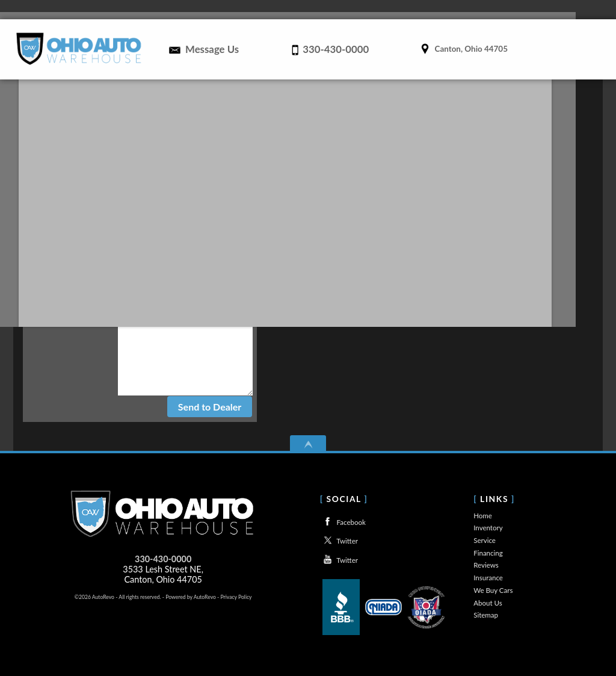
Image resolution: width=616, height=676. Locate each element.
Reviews (424, 9)
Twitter (339, 540)
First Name (160, 222)
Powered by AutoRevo (191, 597)
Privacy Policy (236, 597)
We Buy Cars (493, 590)
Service (485, 540)
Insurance (488, 578)
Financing (488, 553)
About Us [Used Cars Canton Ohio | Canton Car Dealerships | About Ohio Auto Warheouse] (570, 9)
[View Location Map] (462, 46)
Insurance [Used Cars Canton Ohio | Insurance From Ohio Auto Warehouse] (469, 9)
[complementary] (580, 640)
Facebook (343, 522)
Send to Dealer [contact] (210, 407)
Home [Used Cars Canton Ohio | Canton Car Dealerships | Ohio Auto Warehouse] (212, 9)
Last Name (161, 241)
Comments (165, 342)
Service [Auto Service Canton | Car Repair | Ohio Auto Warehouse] (310, 9)
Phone (169, 278)
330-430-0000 (163, 559)
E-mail (169, 259)
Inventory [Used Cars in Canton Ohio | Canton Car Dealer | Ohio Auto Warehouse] (251, 9)
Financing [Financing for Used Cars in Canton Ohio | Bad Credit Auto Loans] (366, 9)
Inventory (488, 528)
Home (483, 516)
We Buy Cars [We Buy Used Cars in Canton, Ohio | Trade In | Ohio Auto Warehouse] (521, 9)
